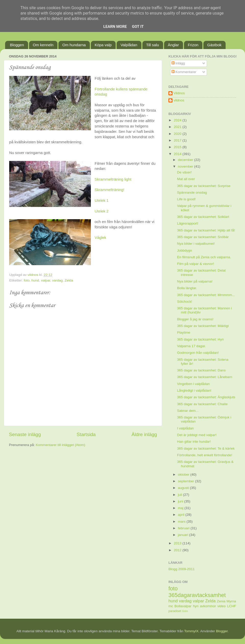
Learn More (115, 27)
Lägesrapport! (188, 223)
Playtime (184, 332)
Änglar (173, 45)
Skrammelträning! (109, 190)
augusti (184, 488)
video (222, 606)
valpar (46, 280)
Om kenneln (43, 45)
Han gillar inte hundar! (194, 442)
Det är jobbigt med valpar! (197, 435)
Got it (138, 27)
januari (183, 535)
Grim (185, 611)
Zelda (69, 280)
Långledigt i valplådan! (194, 390)
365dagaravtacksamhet (197, 595)
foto (27, 280)
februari (184, 528)
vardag (57, 280)
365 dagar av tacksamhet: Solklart (203, 217)
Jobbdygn (185, 250)
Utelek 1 (102, 201)
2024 (178, 120)
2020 (178, 134)
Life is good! (186, 199)
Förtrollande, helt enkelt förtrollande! (205, 455)
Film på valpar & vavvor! (196, 264)
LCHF (232, 606)
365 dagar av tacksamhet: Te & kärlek (206, 448)
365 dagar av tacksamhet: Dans (201, 370)
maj (181, 508)
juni (181, 501)
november (186, 166)
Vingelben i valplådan (193, 384)
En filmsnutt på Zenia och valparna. (204, 257)
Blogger (222, 631)
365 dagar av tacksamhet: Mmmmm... (206, 295)
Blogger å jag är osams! (195, 319)
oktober (184, 475)
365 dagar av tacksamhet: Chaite (202, 404)
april (182, 515)
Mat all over (186, 179)
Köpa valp (103, 45)
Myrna (231, 601)
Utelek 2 (102, 211)
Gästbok (214, 45)
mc (171, 606)
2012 (178, 550)
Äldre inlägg (144, 434)
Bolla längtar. (187, 288)
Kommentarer (184, 72)
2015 (178, 147)
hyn (196, 606)
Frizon (193, 45)
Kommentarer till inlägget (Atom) (60, 445)
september (187, 481)
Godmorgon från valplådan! (198, 353)
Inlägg (178, 63)
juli (180, 495)
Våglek (100, 238)
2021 (178, 127)
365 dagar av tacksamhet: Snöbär (203, 237)
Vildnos (179, 93)
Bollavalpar (183, 606)
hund (35, 280)
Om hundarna (74, 45)
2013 (178, 543)
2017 (178, 140)
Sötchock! (185, 302)
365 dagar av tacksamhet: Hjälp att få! (206, 230)
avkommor (208, 606)
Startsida (86, 434)
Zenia (221, 601)
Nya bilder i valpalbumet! (196, 244)
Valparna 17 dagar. (192, 346)
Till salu (153, 45)
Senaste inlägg (25, 434)
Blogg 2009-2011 (182, 569)
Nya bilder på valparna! (195, 281)
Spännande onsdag (192, 192)
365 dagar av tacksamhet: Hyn (200, 339)
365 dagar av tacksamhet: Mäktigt (203, 326)
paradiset (175, 611)
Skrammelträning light (113, 179)
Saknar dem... (188, 411)
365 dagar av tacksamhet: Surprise (204, 186)
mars (182, 522)
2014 (178, 154)
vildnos (179, 100)
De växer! (185, 172)
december (186, 160)
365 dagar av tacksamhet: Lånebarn (205, 377)
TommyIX (191, 631)
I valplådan (185, 428)
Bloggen (17, 45)
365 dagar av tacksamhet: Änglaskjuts (206, 397)
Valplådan (129, 45)
